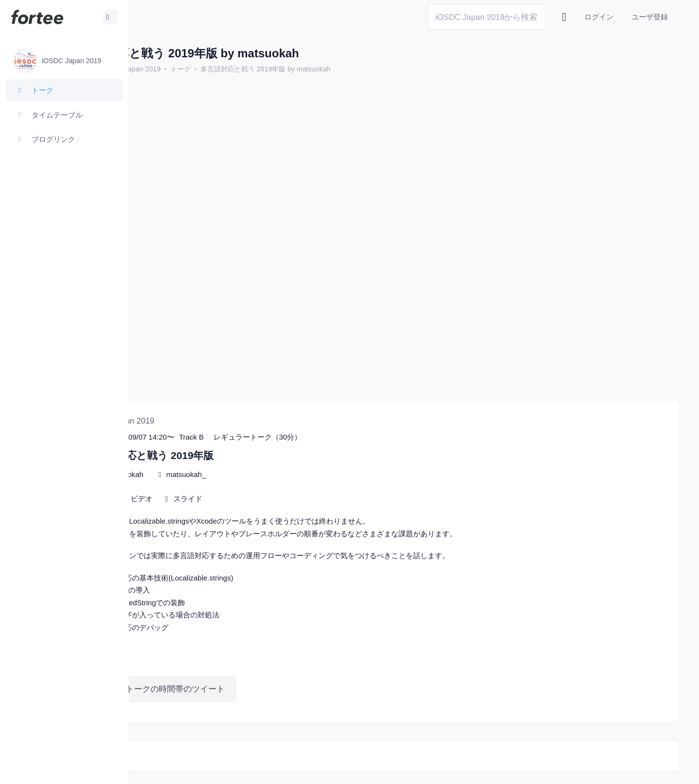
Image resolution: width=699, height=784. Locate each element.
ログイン (599, 17)
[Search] (487, 17)
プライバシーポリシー (641, 769)
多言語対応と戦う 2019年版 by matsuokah (345, 69)
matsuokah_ (266, 435)
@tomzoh (319, 769)
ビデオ (221, 459)
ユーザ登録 (650, 17)
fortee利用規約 (566, 769)
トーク (260, 69)
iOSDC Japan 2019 (210, 69)
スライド (267, 459)
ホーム (161, 69)
